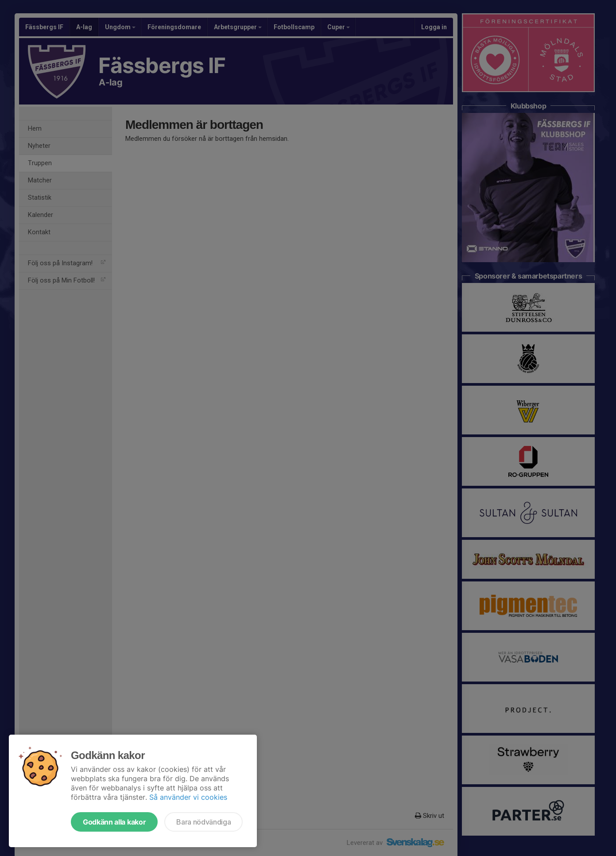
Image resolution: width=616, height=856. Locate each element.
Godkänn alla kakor (114, 822)
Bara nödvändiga (203, 822)
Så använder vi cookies (188, 797)
